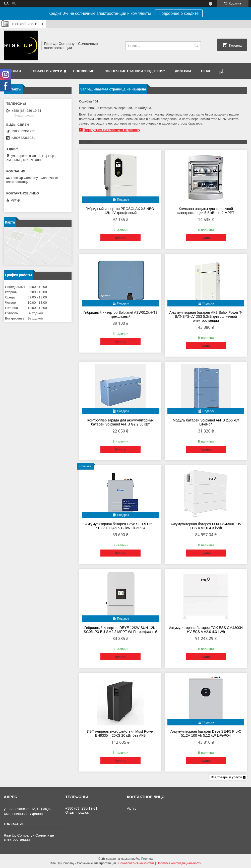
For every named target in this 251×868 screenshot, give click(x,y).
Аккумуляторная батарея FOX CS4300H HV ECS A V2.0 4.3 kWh (206, 526)
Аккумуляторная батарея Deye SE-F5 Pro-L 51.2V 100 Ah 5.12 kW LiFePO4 (120, 526)
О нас (206, 71)
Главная (13, 71)
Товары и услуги (47, 71)
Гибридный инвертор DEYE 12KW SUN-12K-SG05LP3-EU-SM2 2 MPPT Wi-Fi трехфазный (120, 630)
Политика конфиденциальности (179, 863)
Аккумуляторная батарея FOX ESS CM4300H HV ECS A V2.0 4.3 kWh (206, 630)
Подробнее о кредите (179, 13)
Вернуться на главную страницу (112, 130)
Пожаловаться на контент (136, 863)
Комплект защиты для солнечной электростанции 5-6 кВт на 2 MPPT (206, 211)
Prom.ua (147, 859)
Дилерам (183, 71)
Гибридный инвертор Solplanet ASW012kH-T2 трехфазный (120, 314)
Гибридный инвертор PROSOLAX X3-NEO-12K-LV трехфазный (120, 211)
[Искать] (196, 46)
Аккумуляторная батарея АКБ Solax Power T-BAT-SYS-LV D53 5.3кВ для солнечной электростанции (206, 316)
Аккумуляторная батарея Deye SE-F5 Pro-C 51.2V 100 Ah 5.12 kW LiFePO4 (206, 733)
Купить (120, 238)
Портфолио (84, 71)
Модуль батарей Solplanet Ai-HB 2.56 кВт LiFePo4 (206, 422)
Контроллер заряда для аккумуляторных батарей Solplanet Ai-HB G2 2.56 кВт (120, 422)
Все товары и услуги (226, 777)
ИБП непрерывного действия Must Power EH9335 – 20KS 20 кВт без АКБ (120, 733)
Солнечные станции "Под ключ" (135, 71)
